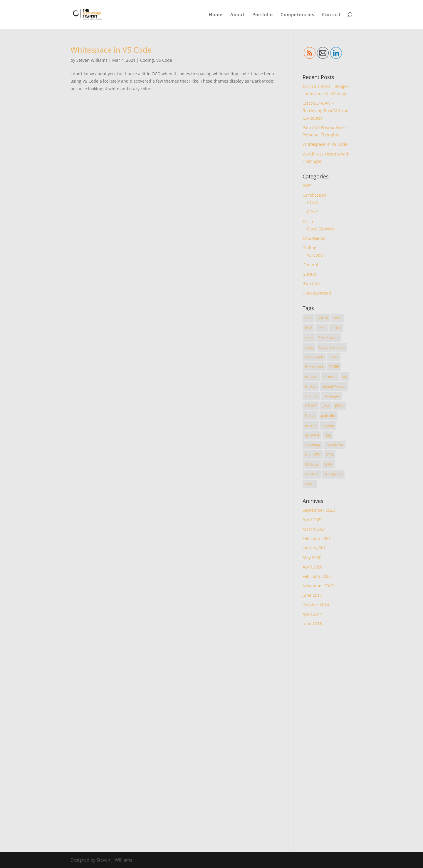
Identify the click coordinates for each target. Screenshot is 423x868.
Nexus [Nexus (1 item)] (310, 415)
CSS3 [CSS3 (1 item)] (334, 357)
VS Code (164, 60)
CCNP (312, 212)
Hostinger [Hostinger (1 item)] (331, 396)
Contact (331, 15)
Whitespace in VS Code (111, 50)
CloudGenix (314, 238)
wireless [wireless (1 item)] (312, 474)
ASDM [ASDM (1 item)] (323, 318)
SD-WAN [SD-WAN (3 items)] (312, 435)
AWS (307, 186)
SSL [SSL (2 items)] (328, 435)
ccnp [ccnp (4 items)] (309, 338)
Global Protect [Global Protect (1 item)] (334, 386)
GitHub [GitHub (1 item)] (311, 386)
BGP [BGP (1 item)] (308, 328)
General (310, 265)
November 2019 (318, 586)
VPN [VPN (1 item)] (330, 455)
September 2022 (319, 510)
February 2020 (317, 576)
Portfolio (263, 15)
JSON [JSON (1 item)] (339, 406)
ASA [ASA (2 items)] (308, 318)
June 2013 (312, 624)
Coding (147, 60)
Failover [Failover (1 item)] (311, 376)
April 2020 (313, 567)
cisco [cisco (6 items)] (309, 347)
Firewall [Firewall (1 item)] (330, 376)
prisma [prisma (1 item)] (311, 425)
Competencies (297, 15)
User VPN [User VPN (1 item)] (313, 455)
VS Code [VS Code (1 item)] (312, 464)
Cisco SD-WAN (321, 229)
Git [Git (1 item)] (345, 376)
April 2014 (313, 614)
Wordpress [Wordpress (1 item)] (333, 474)
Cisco (308, 221)
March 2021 (314, 529)
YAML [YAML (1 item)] (310, 484)
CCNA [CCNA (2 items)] (336, 328)
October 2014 (316, 605)
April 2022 (313, 520)
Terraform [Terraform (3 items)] (335, 445)
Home (216, 15)
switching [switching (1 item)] (313, 445)
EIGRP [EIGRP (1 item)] (334, 367)
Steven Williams (92, 60)
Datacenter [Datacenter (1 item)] (314, 367)
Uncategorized (317, 293)
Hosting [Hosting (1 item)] (311, 396)
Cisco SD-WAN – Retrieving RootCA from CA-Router (325, 110)
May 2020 (312, 557)
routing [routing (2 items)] (328, 425)
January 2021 (315, 548)
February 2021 (317, 538)
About (237, 15)
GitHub (309, 274)
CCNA (313, 202)
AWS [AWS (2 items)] (338, 318)
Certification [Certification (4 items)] (328, 338)
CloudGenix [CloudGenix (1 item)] (314, 357)
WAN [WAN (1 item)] (328, 464)
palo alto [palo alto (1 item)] (328, 415)
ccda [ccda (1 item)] (322, 328)
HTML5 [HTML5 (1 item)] (311, 406)
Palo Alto (311, 284)
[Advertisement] (328, 739)
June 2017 (312, 595)
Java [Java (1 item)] (326, 406)
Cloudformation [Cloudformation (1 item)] (332, 347)
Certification (314, 195)
